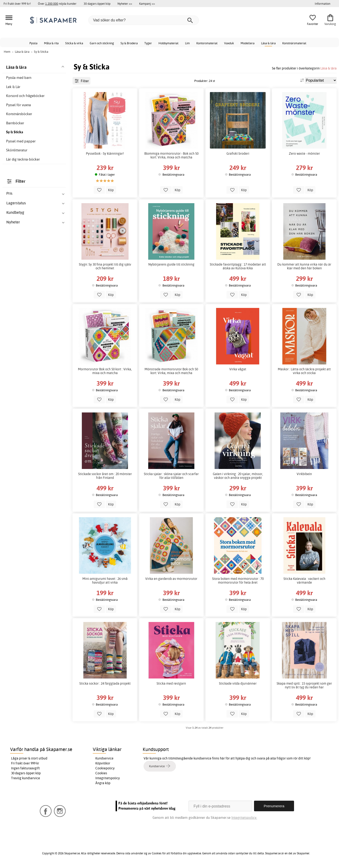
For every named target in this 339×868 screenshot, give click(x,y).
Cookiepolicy (105, 768)
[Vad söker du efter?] (144, 20)
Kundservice (104, 758)
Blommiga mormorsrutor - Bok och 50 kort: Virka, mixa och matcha (171, 155)
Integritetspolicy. (244, 818)
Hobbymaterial (168, 43)
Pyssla (33, 43)
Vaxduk (229, 43)
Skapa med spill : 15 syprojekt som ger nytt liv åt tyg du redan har (304, 685)
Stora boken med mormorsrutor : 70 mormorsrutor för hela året (238, 581)
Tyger (148, 43)
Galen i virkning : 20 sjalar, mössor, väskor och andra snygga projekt (238, 476)
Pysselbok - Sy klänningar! (105, 153)
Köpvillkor (103, 763)
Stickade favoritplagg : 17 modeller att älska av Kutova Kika (238, 266)
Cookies (101, 773)
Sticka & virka (74, 43)
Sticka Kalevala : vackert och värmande (304, 581)
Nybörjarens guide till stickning (171, 264)
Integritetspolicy (108, 778)
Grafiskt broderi (238, 153)
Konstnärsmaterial (294, 43)
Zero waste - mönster (304, 153)
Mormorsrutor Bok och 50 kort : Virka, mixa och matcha (105, 371)
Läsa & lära (268, 43)
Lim (187, 43)
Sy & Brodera (129, 43)
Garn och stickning (102, 43)
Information (323, 4)
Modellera (248, 43)
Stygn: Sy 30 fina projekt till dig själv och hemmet (105, 266)
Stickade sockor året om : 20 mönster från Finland (105, 476)
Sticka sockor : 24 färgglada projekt (105, 683)
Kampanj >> (147, 4)
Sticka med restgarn (171, 683)
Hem (7, 52)
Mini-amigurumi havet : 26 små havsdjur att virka (105, 581)
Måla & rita (51, 43)
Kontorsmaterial (207, 43)
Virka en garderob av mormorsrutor (171, 579)
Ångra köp (103, 783)
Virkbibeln (304, 474)
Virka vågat (238, 369)
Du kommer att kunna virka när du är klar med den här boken (304, 266)
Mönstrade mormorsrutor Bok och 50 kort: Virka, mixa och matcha (171, 371)
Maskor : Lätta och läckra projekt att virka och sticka (304, 371)
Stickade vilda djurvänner (238, 683)
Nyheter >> (125, 4)
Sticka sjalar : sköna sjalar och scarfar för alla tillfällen (171, 476)
